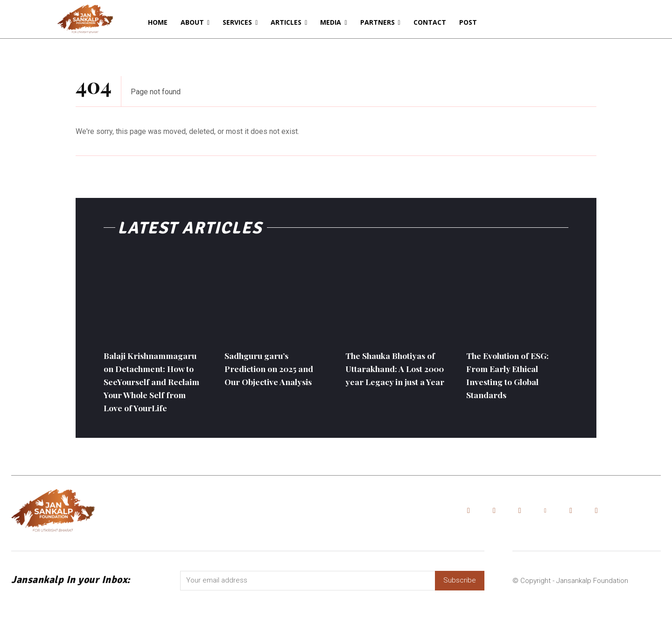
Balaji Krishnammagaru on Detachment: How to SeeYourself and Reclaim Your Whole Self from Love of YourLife (150, 394)
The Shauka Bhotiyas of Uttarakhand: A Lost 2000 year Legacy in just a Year (395, 375)
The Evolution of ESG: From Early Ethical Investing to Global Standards (515, 375)
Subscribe (460, 607)
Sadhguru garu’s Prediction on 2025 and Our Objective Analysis (267, 375)
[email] (308, 607)
